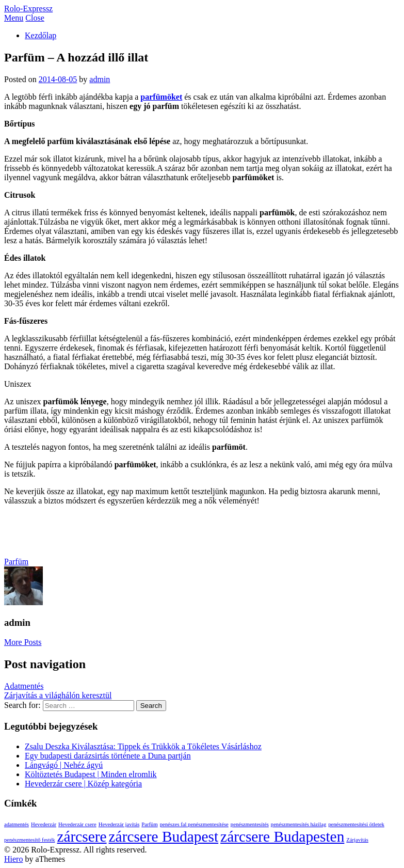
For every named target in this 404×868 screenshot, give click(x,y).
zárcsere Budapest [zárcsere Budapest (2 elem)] (164, 837)
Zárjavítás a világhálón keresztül (58, 695)
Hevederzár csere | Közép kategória (83, 784)
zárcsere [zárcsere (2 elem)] (82, 837)
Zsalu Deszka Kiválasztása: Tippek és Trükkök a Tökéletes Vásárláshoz (143, 746)
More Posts (23, 642)
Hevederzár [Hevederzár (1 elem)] (44, 824)
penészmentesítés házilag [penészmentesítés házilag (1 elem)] (298, 824)
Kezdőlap (41, 35)
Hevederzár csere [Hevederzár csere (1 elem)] (77, 824)
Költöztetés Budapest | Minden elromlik (91, 774)
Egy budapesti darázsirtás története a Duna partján (108, 756)
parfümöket (161, 97)
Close (35, 18)
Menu (14, 18)
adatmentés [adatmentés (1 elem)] (17, 824)
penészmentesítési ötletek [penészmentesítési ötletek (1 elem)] (356, 824)
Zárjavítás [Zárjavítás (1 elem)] (357, 840)
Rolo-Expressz (28, 9)
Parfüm (16, 562)
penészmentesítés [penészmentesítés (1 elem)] (250, 824)
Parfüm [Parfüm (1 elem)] (149, 824)
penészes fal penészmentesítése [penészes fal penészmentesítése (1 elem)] (194, 824)
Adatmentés (24, 686)
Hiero (13, 859)
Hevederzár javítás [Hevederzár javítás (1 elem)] (119, 824)
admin (100, 79)
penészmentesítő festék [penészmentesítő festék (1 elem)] (30, 840)
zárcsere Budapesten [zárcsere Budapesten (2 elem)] (282, 837)
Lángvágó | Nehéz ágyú (64, 765)
